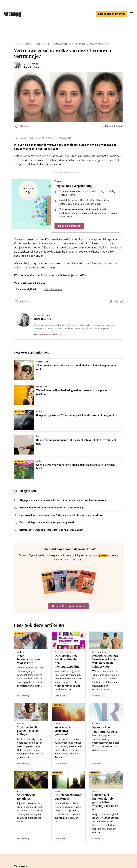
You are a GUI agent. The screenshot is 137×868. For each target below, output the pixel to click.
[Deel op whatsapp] (122, 302)
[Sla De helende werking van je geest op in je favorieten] (82, 774)
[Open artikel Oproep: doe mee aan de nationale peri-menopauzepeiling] (68, 665)
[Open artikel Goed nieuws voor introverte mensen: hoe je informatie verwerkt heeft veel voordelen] (67, 470)
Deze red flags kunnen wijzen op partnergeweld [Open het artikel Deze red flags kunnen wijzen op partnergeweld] (47, 522)
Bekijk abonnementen (112, 14)
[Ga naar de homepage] (12, 15)
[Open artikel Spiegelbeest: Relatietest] (31, 807)
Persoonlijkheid (42, 44)
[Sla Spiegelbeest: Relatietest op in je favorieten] (44, 774)
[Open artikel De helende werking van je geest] (68, 807)
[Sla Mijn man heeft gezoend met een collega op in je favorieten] (44, 706)
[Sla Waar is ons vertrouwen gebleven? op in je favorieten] (82, 706)
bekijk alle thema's (53, 289)
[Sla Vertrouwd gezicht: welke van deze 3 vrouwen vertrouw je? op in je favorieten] (22, 126)
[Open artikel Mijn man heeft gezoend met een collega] (31, 735)
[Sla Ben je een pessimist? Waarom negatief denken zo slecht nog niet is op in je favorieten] (30, 413)
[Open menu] (132, 14)
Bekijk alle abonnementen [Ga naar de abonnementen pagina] (68, 606)
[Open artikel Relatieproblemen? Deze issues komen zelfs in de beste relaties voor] (106, 665)
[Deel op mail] (116, 302)
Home (17, 44)
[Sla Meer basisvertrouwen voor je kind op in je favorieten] (44, 635)
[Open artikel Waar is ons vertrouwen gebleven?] (68, 735)
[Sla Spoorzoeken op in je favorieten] (119, 706)
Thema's (27, 44)
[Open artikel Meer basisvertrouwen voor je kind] (31, 665)
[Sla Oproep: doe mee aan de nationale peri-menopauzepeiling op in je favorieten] (82, 635)
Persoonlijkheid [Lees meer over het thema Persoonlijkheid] (28, 289)
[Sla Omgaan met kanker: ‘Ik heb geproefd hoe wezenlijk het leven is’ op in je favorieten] (119, 774)
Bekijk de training (69, 226)
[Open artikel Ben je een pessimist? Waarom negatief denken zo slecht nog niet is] (67, 420)
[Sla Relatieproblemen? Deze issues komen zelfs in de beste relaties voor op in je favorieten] (119, 635)
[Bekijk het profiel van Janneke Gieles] (27, 66)
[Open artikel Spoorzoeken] (106, 735)
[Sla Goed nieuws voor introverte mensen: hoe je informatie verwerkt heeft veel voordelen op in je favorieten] (30, 463)
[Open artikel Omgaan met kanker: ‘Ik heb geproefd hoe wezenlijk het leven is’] (106, 807)
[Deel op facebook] (111, 302)
